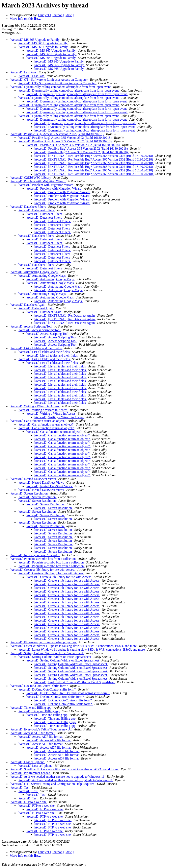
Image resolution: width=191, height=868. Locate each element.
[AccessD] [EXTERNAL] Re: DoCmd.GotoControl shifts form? (68, 693)
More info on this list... (25, 19)
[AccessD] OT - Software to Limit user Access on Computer (49, 80)
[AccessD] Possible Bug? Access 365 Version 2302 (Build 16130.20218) (57, 134)
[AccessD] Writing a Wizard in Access (35, 406)
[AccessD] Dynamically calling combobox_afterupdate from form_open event (61, 87)
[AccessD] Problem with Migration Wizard (38, 181)
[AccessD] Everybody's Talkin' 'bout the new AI (41, 729)
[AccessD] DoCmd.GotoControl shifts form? (39, 686)
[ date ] (69, 15)
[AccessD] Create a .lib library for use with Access (43, 570)
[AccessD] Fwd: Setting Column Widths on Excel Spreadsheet (75, 682)
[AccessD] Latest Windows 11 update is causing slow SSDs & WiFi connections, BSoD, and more (74, 646)
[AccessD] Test (20, 787)
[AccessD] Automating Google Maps (34, 272)
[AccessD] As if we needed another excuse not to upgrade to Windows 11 (57, 777)
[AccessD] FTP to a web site (29, 802)
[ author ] (58, 15)
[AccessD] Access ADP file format (32, 733)
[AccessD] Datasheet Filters (28, 207)
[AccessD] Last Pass (23, 72)
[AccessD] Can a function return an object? (38, 421)
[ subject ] (45, 15)
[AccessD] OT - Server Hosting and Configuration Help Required (52, 784)
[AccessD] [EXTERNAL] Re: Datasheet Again (65, 316)
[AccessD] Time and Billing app (31, 708)
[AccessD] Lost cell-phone (27, 762)
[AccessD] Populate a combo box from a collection (43, 559)
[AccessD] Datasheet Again (28, 305)
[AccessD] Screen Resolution (29, 493)
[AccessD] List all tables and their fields (36, 348)
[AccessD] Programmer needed (30, 773)
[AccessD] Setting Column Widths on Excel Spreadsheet (47, 653)
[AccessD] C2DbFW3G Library (31, 178)
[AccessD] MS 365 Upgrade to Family (35, 40)
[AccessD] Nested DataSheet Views (33, 479)
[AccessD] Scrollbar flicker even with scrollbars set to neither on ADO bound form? (64, 769)
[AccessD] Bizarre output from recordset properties (43, 642)
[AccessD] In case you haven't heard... (35, 555)
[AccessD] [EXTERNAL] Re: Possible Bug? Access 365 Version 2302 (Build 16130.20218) (94, 156)
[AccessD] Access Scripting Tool (31, 326)
